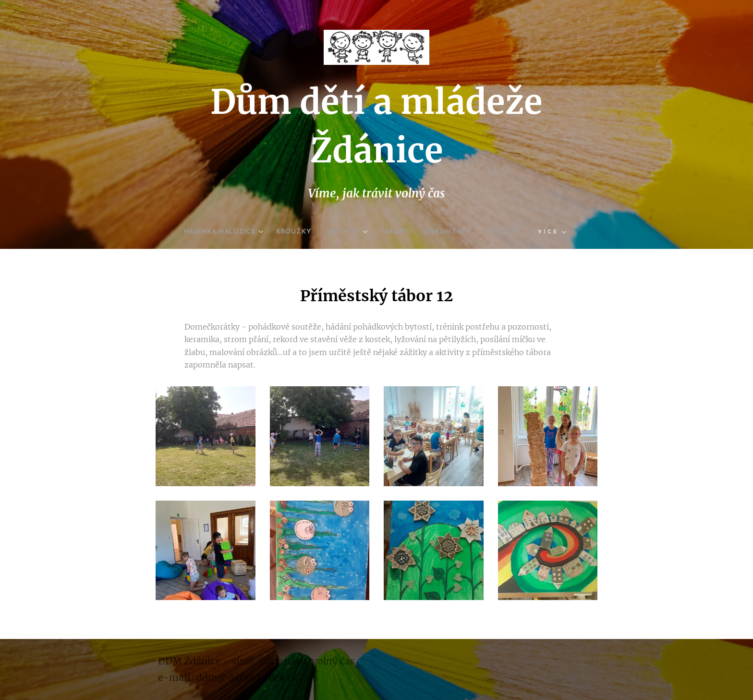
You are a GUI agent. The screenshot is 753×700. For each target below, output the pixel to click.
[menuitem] (213, 232)
